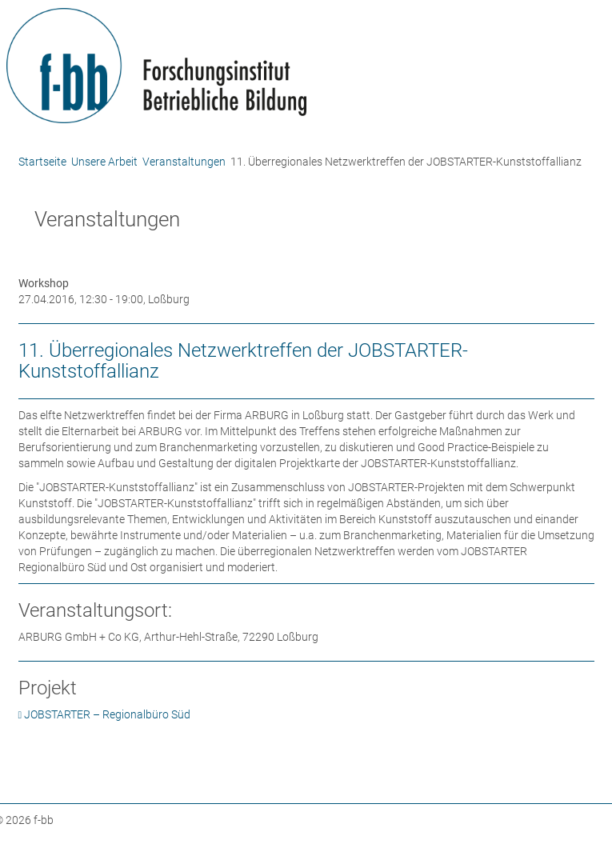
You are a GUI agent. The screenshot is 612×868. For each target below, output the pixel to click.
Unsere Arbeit (104, 162)
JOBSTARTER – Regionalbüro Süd (107, 714)
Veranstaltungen (184, 162)
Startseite (42, 162)
